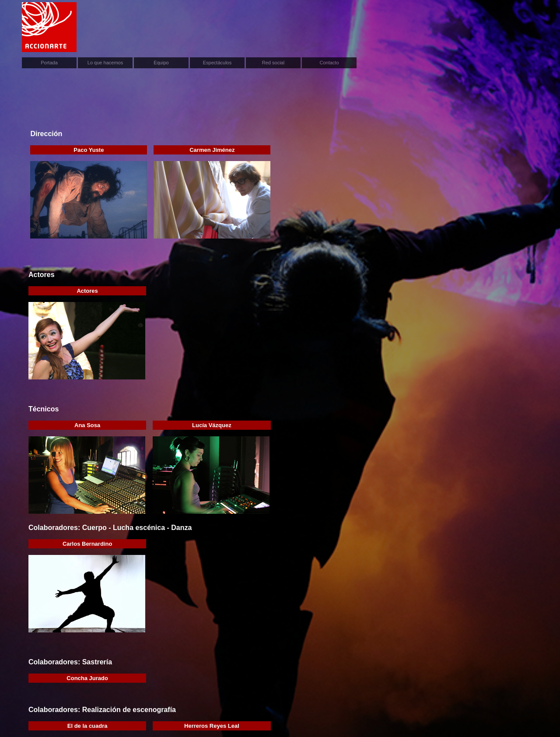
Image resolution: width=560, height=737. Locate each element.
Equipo (161, 63)
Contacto (329, 63)
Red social (273, 63)
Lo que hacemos (105, 63)
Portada (49, 63)
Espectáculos (217, 63)
